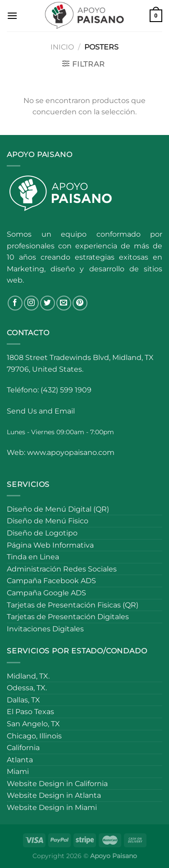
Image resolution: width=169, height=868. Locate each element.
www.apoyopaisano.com (71, 452)
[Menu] (12, 16)
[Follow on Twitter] (48, 303)
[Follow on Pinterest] (80, 303)
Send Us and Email (41, 411)
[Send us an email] (64, 303)
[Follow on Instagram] (31, 303)
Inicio (62, 47)
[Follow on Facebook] (15, 303)
